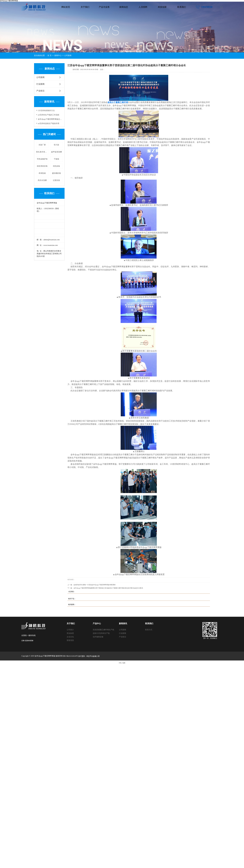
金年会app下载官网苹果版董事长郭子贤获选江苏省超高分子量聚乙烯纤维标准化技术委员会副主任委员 (108, 588)
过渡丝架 (56, 180)
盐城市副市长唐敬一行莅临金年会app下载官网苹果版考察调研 (94, 585)
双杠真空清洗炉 (42, 152)
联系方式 (149, 630)
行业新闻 (40, 84)
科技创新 (162, 7)
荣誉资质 (70, 640)
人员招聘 (143, 7)
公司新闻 (68, 55)
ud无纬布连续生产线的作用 (49, 123)
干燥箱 (56, 159)
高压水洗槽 (42, 180)
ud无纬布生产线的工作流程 (49, 115)
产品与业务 (104, 7)
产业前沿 (40, 91)
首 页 (49, 55)
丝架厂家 (42, 145)
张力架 (56, 145)
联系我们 (182, 7)
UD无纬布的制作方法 (46, 111)
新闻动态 (124, 7)
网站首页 (66, 7)
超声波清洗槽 (56, 152)
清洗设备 (56, 166)
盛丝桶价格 (56, 173)
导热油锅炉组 (42, 159)
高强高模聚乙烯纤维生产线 (103, 630)
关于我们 (85, 7)
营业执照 (70, 633)
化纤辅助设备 (98, 637)
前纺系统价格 (42, 166)
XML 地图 (122, 663)
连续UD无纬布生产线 (101, 633)
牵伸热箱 (42, 173)
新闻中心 (58, 55)
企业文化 (70, 637)
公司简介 (70, 630)
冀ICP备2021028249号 (70, 656)
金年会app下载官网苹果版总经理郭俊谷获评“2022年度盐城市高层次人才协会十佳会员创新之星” (50, 119)
